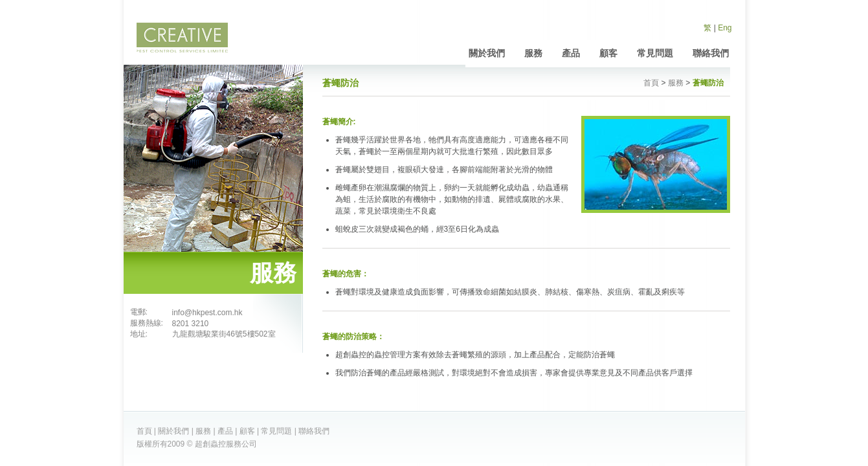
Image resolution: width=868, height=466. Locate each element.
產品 (571, 53)
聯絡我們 (711, 53)
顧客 (608, 53)
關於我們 (487, 53)
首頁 (651, 83)
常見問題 (655, 53)
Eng (725, 28)
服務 (533, 53)
